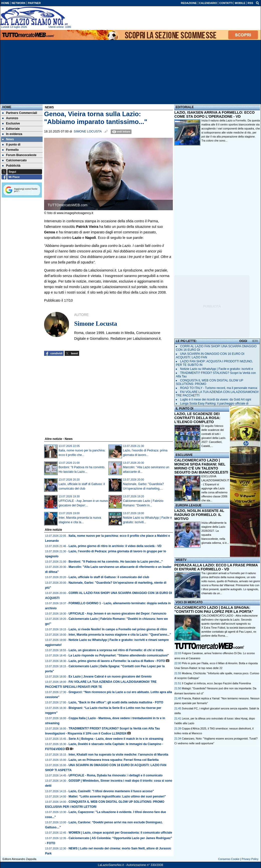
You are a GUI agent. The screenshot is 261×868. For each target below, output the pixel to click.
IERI (255, 341)
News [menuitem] (8, 139)
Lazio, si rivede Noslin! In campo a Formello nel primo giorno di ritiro (118, 629)
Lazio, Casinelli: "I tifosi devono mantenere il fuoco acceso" (111, 791)
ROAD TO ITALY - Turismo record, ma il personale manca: (219, 388)
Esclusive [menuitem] (11, 123)
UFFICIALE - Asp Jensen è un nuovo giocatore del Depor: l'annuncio (117, 614)
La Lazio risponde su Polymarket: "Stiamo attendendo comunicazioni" (119, 655)
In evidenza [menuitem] (12, 134)
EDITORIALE (185, 107)
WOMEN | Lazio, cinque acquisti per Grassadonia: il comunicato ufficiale (120, 833)
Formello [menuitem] (11, 150)
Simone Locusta (88, 131)
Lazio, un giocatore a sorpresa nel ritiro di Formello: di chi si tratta (116, 650)
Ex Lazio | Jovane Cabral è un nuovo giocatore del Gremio (110, 677)
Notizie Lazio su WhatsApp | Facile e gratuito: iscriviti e (217, 369)
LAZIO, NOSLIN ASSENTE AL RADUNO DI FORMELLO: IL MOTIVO (199, 515)
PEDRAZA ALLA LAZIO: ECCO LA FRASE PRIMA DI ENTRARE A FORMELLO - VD (216, 567)
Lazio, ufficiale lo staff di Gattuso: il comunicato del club (109, 577)
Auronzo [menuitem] (10, 118)
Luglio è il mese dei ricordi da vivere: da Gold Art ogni (216, 399)
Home (7, 107)
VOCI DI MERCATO (189, 602)
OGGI (243, 341)
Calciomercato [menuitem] (15, 160)
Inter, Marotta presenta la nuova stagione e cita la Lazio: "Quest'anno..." (120, 635)
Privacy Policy (250, 859)
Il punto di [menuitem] (11, 145)
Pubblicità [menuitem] (11, 166)
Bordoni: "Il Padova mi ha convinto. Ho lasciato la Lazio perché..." (116, 562)
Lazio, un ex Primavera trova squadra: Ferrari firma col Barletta (114, 760)
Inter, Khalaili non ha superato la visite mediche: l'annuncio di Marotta (118, 755)
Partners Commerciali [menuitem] (20, 113)
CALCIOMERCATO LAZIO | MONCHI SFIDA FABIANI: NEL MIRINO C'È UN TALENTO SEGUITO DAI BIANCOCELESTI (201, 466)
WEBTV (181, 560)
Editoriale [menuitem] (11, 129)
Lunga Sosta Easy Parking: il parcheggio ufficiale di (214, 404)
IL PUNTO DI (184, 409)
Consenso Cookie (229, 859)
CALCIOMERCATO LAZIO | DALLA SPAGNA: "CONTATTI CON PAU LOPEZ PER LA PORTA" (214, 610)
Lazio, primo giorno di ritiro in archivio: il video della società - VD (115, 546)
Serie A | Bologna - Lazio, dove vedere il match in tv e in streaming (116, 739)
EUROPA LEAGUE (188, 505)
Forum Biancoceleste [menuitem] (19, 155)
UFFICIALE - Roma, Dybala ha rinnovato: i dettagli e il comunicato (116, 775)
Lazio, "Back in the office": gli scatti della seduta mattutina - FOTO (116, 702)
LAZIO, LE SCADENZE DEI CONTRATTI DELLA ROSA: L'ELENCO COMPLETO (197, 418)
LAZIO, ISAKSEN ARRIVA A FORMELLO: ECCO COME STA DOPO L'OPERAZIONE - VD (215, 114)
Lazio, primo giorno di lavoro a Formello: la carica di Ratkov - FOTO (117, 661)
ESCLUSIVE (184, 455)
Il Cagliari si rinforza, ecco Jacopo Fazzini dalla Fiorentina (216, 683)
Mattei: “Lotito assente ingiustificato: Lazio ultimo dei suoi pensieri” (117, 796)
